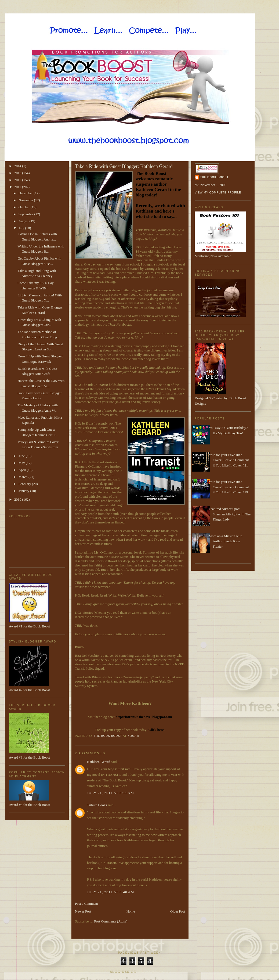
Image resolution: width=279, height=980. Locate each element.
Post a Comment (86, 904)
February (25, 484)
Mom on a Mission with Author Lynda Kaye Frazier (225, 541)
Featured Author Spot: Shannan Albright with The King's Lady (230, 514)
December (26, 193)
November (26, 200)
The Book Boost (214, 177)
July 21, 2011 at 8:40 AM (111, 892)
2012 (18, 180)
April (23, 470)
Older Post (178, 911)
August (24, 221)
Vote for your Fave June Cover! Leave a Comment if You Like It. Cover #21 (229, 460)
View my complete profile (218, 193)
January (24, 491)
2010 (18, 499)
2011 (18, 187)
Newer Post (83, 911)
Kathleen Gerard (99, 762)
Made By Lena (154, 972)
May (22, 463)
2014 (18, 166)
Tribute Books (97, 805)
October (25, 207)
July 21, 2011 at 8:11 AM (110, 793)
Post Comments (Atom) (111, 921)
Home (131, 911)
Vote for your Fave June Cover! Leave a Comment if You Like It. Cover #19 (229, 487)
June (22, 456)
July (22, 228)
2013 (18, 173)
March (23, 477)
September (26, 214)
